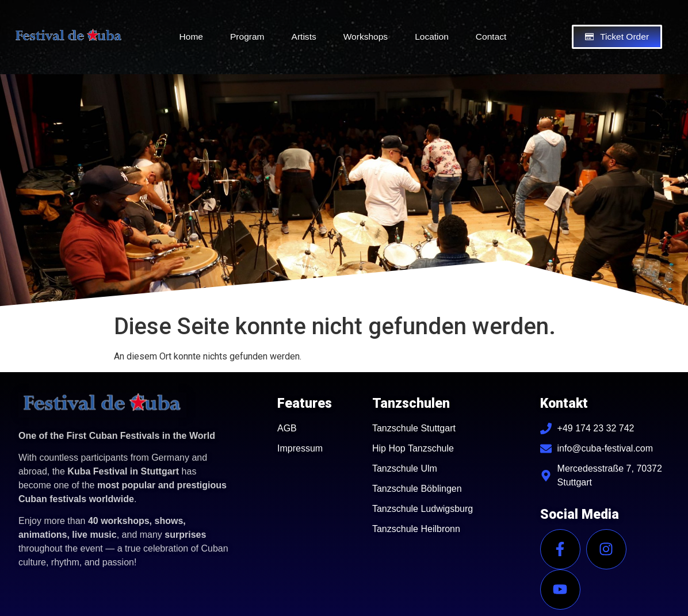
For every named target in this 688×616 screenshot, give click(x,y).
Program (247, 37)
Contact (491, 37)
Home (191, 37)
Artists (304, 37)
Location (432, 37)
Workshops (366, 37)
